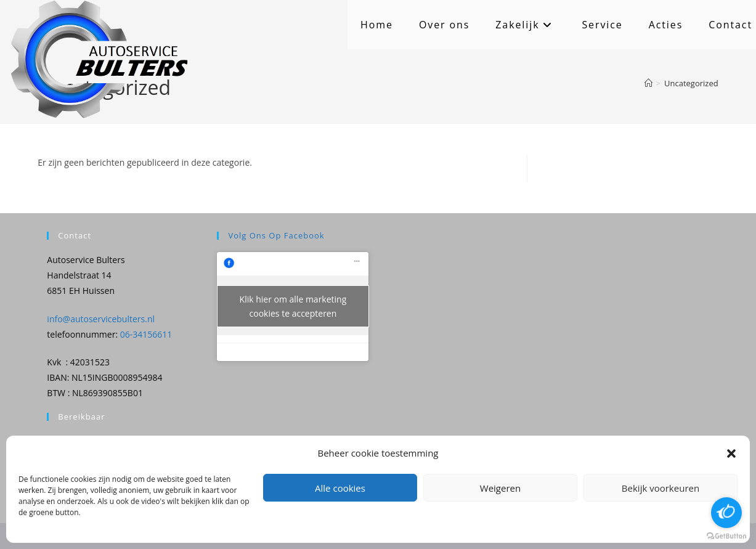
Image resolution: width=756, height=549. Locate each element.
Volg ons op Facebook (276, 235)
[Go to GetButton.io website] (726, 536)
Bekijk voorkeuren (660, 488)
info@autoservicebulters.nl (101, 319)
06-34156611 (146, 334)
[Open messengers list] (726, 513)
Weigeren (500, 488)
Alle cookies (340, 488)
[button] (731, 453)
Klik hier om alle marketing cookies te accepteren (293, 306)
